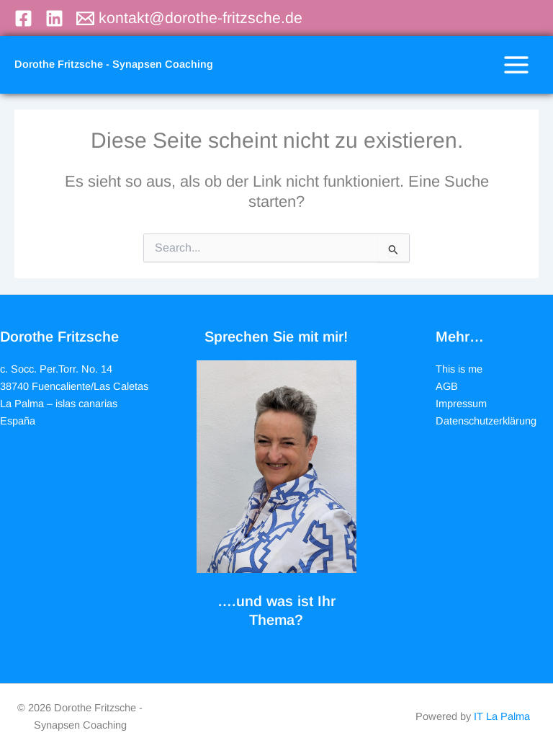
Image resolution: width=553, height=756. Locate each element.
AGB (447, 386)
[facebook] (26, 18)
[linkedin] (57, 18)
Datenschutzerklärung (486, 421)
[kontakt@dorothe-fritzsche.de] (189, 18)
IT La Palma (502, 716)
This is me (459, 369)
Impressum (461, 404)
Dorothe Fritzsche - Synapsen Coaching (114, 64)
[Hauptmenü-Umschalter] (516, 65)
